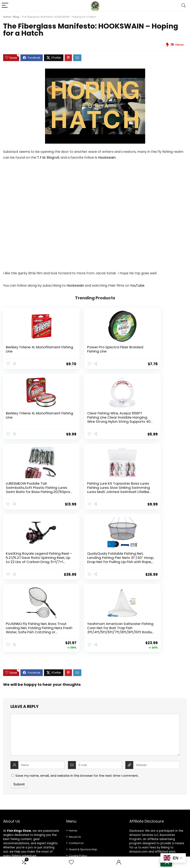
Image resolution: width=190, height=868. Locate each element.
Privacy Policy (78, 789)
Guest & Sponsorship (83, 776)
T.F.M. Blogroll (48, 157)
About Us (75, 764)
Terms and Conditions (84, 795)
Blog (16, 17)
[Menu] (5, 6)
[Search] (184, 6)
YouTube (137, 285)
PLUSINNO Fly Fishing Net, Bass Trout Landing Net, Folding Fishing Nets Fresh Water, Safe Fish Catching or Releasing (155, 489)
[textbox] (95, 822)
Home (7, 17)
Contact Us (76, 770)
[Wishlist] (71, 862)
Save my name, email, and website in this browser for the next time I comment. (77, 703)
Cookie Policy (78, 783)
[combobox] (95, 822)
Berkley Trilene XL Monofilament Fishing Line (29, 349)
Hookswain (107, 157)
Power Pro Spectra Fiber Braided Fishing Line (90, 349)
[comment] (95, 662)
